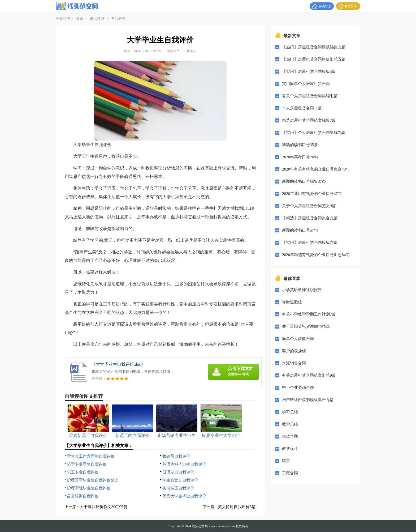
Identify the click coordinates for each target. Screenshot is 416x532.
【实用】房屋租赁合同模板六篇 (310, 242)
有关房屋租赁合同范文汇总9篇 (309, 375)
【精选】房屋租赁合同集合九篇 (310, 218)
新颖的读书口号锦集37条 (304, 181)
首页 (80, 19)
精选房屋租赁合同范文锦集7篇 (309, 120)
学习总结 (290, 412)
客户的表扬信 (294, 351)
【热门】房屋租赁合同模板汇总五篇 (314, 59)
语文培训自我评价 (83, 496)
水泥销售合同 (294, 363)
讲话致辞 (97, 19)
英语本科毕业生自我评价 (184, 464)
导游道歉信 (292, 302)
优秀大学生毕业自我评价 (184, 496)
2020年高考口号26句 (300, 157)
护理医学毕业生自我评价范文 (93, 480)
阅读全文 (173, 51)
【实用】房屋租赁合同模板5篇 (309, 71)
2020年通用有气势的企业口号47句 (312, 194)
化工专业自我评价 (83, 472)
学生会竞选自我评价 (180, 480)
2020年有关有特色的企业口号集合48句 (316, 169)
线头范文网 (200, 526)
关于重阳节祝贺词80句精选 (306, 326)
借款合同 (290, 436)
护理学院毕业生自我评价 (89, 488)
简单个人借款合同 (298, 339)
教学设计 (290, 449)
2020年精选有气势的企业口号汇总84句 (316, 255)
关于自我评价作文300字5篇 (103, 507)
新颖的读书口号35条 (300, 145)
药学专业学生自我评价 (87, 464)
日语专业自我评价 (178, 472)
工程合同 (290, 473)
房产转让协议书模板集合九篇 (308, 400)
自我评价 (119, 19)
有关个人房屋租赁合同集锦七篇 (310, 96)
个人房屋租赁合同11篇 (302, 108)
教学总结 (290, 424)
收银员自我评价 (176, 456)
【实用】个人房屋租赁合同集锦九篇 (314, 133)
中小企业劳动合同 (298, 388)
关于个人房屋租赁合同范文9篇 (309, 206)
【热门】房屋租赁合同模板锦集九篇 (314, 47)
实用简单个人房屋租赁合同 (306, 84)
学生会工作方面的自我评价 (91, 456)
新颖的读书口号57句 (300, 230)
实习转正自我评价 (178, 488)
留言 (286, 461)
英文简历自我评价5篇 (237, 507)
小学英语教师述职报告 (302, 290)
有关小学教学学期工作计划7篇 (309, 314)
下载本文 (190, 51)
